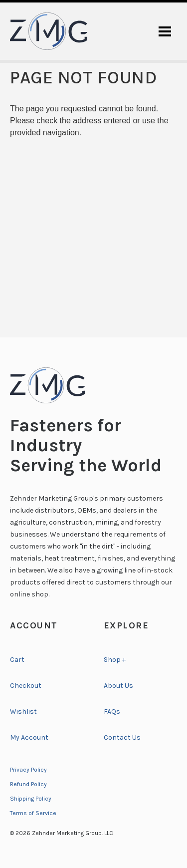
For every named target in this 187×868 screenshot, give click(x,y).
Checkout (26, 686)
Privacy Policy (28, 770)
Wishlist (23, 712)
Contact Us (122, 737)
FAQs (112, 712)
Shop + (115, 660)
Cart (17, 660)
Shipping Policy (31, 799)
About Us (118, 686)
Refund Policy (28, 784)
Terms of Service (33, 813)
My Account (29, 737)
